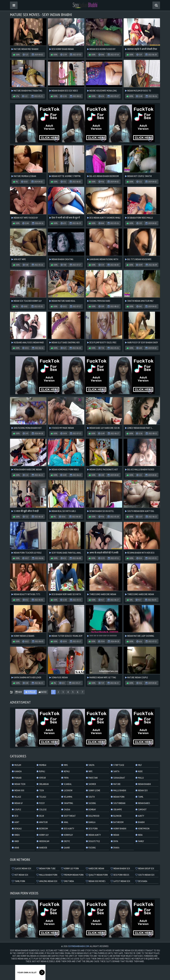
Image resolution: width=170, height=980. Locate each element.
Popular (30, 692)
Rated (43, 692)
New (19, 692)
